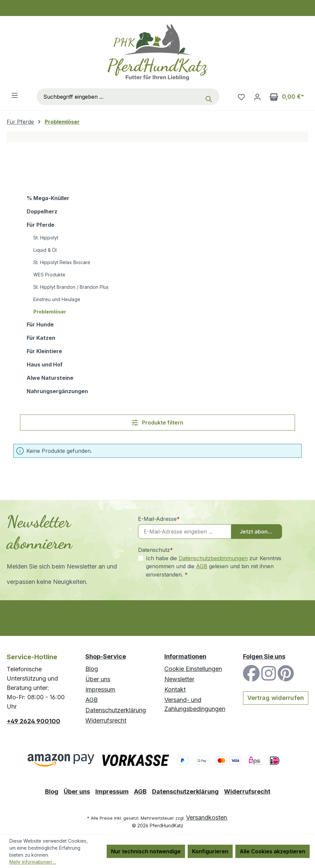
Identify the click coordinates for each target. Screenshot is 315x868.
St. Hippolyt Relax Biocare (62, 262)
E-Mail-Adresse (159, 519)
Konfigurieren (210, 851)
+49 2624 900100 (33, 721)
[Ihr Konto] (257, 97)
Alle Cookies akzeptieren (272, 851)
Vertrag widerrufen (276, 698)
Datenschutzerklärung (116, 710)
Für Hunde (40, 324)
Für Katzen (41, 338)
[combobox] (119, 97)
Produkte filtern (157, 422)
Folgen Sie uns (264, 656)
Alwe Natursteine (50, 378)
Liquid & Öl (45, 250)
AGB (202, 566)
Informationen (185, 656)
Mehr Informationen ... (33, 862)
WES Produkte (49, 275)
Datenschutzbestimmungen (213, 558)
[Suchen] (210, 97)
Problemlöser (50, 312)
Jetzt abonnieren (261, 532)
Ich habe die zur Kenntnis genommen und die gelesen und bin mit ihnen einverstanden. (214, 566)
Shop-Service (106, 656)
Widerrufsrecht (106, 720)
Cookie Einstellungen (193, 669)
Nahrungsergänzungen (57, 391)
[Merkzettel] (241, 97)
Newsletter (179, 679)
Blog (92, 669)
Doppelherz (42, 211)
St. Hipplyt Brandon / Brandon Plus (71, 287)
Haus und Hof (45, 364)
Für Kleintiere (44, 351)
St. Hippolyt (46, 238)
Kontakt (175, 689)
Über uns (98, 679)
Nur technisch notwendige (146, 851)
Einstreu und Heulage (57, 299)
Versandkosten (206, 817)
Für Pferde (40, 225)
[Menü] (15, 95)
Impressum (100, 689)
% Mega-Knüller (48, 198)
